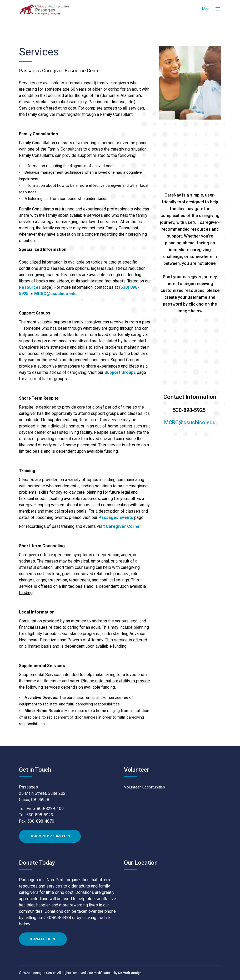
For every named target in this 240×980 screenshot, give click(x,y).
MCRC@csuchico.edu (55, 294)
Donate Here (43, 939)
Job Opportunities (50, 836)
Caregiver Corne (123, 526)
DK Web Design (130, 973)
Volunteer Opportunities (144, 787)
